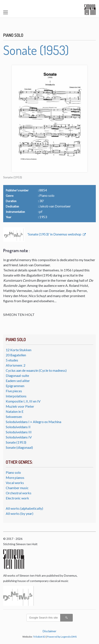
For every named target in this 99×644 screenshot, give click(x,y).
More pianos (15, 477)
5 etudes (12, 360)
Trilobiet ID (39, 637)
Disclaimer (49, 631)
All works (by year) (20, 513)
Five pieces (14, 391)
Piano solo (13, 472)
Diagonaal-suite (17, 375)
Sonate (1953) (16, 442)
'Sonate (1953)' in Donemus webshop (55, 234)
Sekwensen (14, 417)
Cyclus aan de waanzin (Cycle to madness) (36, 370)
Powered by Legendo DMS (62, 637)
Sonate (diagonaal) (19, 447)
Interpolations (16, 396)
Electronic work (17, 498)
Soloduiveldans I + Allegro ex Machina (33, 422)
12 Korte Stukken (19, 350)
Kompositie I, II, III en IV (23, 401)
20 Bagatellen (16, 355)
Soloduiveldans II (18, 427)
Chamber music (17, 488)
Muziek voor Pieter (20, 406)
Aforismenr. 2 (16, 365)
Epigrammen (15, 386)
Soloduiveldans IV (19, 437)
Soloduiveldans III (19, 432)
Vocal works (15, 483)
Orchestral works (19, 493)
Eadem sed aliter (18, 381)
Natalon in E (15, 411)
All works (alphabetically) (24, 508)
